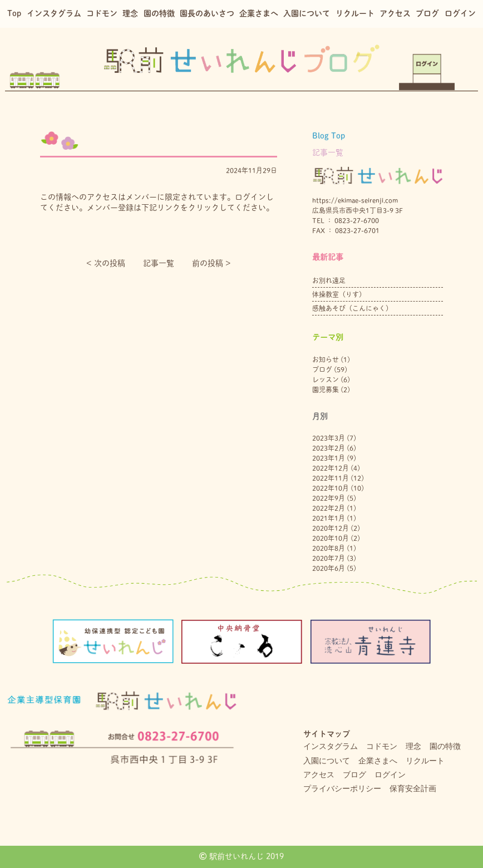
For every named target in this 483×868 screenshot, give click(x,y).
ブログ (427, 13)
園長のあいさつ (207, 13)
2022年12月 (331, 468)
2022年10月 (331, 488)
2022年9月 (329, 498)
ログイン (460, 13)
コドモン (102, 13)
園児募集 (326, 389)
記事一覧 (159, 263)
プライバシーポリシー (342, 788)
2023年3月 (329, 438)
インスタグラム (54, 13)
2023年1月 (329, 458)
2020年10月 (331, 538)
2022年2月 (329, 508)
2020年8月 (329, 548)
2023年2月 (329, 448)
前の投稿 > (211, 263)
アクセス (395, 13)
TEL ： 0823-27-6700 (346, 220)
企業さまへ (259, 13)
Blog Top (329, 136)
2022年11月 (331, 478)
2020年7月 (329, 558)
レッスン (326, 379)
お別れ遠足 (329, 280)
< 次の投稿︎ (106, 263)
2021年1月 (329, 518)
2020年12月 (331, 528)
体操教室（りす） (339, 294)
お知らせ (326, 359)
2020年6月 (329, 568)
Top (14, 13)
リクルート (355, 13)
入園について (307, 13)
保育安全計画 (413, 788)
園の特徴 (159, 13)
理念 (130, 13)
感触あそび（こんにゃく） (352, 308)
